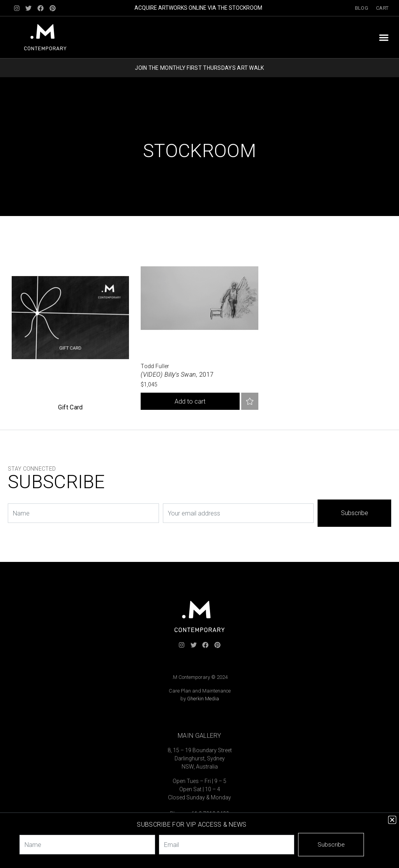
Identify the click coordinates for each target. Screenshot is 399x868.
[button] (384, 37)
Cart (382, 8)
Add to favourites (250, 401)
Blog (362, 8)
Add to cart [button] (190, 401)
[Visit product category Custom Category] (70, 326)
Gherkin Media (203, 699)
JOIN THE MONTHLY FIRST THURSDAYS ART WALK (199, 68)
